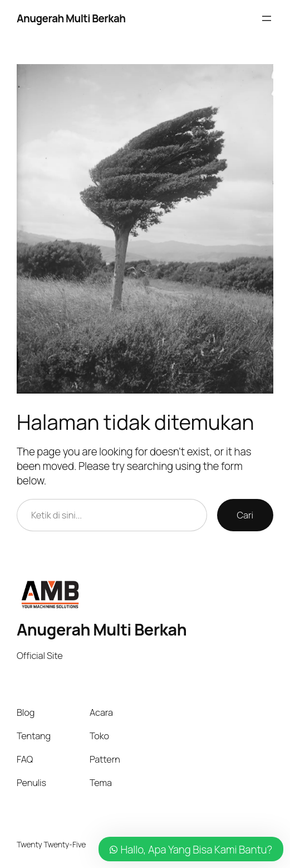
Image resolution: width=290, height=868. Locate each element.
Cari (245, 515)
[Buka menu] (267, 18)
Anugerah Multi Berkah (71, 18)
